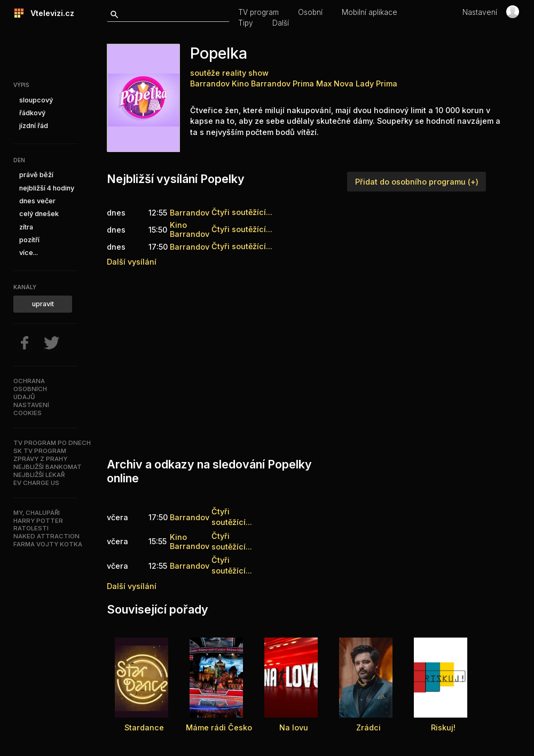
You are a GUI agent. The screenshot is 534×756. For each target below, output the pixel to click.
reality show (245, 73)
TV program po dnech (52, 443)
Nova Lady (354, 83)
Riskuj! (443, 727)
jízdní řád (34, 126)
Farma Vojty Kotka (48, 544)
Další (281, 23)
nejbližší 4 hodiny (47, 188)
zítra (26, 227)
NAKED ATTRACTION (46, 536)
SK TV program (40, 451)
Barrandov (210, 83)
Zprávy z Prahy (40, 459)
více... (29, 253)
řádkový (32, 113)
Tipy (246, 23)
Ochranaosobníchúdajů (30, 389)
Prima (387, 83)
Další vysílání (132, 262)
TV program (258, 12)
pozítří (29, 240)
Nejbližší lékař (39, 475)
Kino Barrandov (261, 83)
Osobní (310, 12)
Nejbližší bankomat (48, 467)
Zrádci (368, 727)
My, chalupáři (37, 513)
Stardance (144, 727)
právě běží (36, 175)
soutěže (205, 73)
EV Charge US (36, 483)
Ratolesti (31, 528)
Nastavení (480, 12)
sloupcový (36, 100)
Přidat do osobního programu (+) (417, 182)
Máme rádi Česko (219, 727)
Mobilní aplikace (370, 12)
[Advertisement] (258, 360)
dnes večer (37, 201)
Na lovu (294, 727)
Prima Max (312, 83)
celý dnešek (39, 214)
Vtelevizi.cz (49, 13)
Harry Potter (38, 521)
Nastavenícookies (31, 409)
